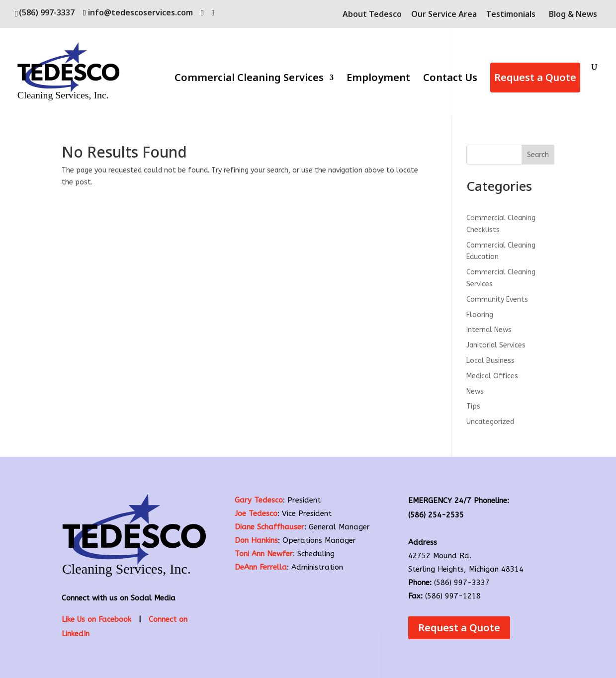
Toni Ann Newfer (264, 554)
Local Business (490, 361)
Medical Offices (492, 376)
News (475, 391)
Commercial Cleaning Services (249, 79)
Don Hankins (256, 540)
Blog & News (573, 14)
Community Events (497, 299)
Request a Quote (535, 77)
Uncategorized (490, 422)
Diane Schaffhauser (269, 527)
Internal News (489, 330)
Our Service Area (444, 15)
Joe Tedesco (256, 513)
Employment (378, 79)
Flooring (480, 315)
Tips (473, 406)
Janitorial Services (496, 345)
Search (538, 155)
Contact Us (450, 79)
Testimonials (511, 15)
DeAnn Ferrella (261, 567)
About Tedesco (372, 15)
